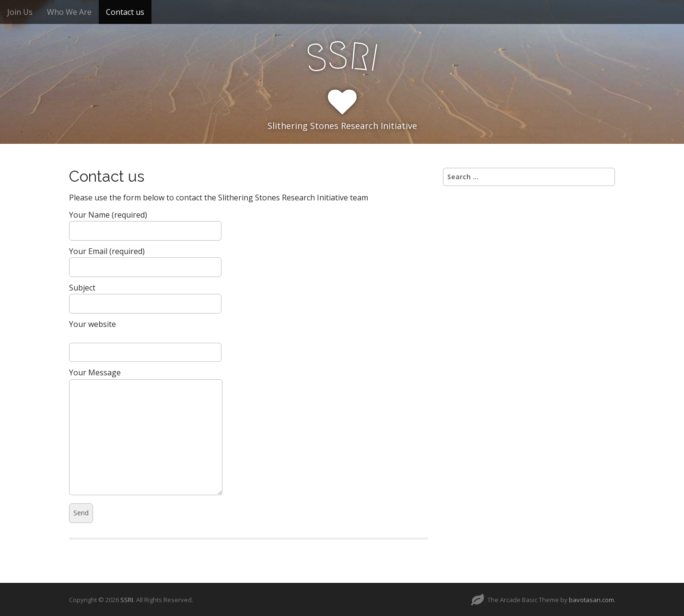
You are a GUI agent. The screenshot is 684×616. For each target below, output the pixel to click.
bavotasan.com (591, 600)
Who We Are (69, 12)
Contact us (125, 12)
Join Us (20, 12)
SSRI (127, 600)
